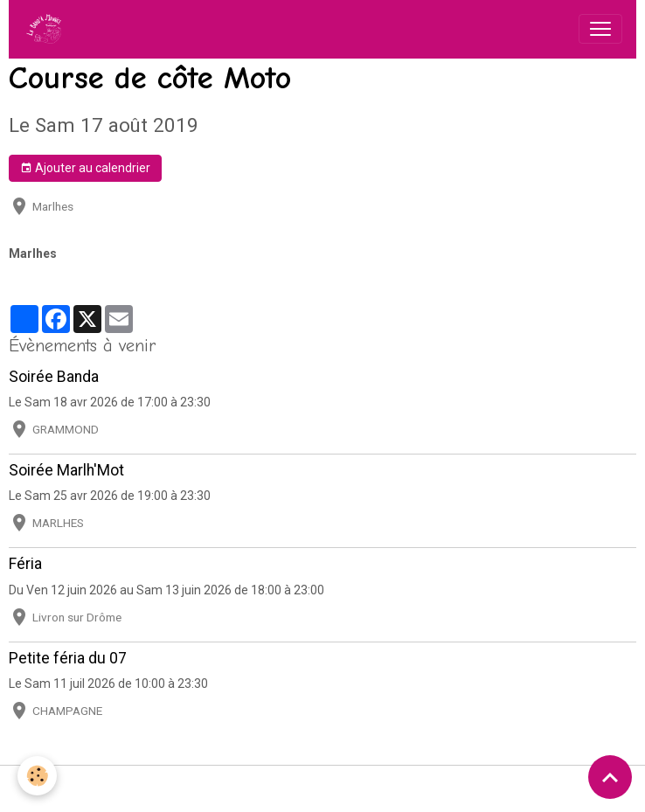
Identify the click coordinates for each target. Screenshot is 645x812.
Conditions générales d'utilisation (233, 788)
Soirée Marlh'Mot (66, 470)
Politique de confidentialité (414, 788)
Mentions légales (79, 788)
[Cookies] (37, 776)
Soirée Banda (54, 377)
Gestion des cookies (558, 788)
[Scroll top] (610, 777)
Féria (25, 564)
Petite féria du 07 (68, 658)
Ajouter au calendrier (85, 169)
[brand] (47, 29)
